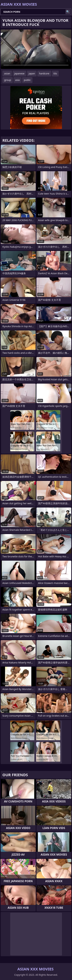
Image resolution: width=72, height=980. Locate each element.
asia (17, 80)
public (27, 80)
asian (7, 73)
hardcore (44, 73)
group (8, 80)
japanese (19, 73)
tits (55, 73)
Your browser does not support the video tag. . (36, 49)
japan (32, 73)
